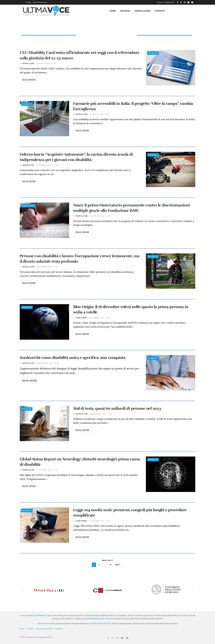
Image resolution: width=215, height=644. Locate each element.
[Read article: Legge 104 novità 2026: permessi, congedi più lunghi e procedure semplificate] (44, 525)
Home (113, 11)
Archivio (125, 11)
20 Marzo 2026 (43, 63)
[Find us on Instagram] (117, 638)
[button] (23, 591)
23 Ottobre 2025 (96, 521)
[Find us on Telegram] (122, 638)
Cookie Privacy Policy (40, 2)
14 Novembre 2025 (98, 414)
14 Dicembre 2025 (97, 318)
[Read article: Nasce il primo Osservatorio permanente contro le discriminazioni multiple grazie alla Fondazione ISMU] (44, 220)
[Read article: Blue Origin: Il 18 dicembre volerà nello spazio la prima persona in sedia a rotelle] (44, 322)
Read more (30, 79)
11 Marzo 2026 (96, 114)
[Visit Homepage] (46, 11)
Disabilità (153, 53)
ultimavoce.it (42, 615)
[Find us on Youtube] (127, 638)
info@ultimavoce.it (96, 619)
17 (110, 565)
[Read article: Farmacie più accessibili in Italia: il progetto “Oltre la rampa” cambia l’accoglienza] (44, 119)
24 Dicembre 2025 (44, 267)
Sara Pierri (81, 318)
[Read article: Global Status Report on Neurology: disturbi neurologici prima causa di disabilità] (171, 474)
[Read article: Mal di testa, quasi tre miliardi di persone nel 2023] (44, 423)
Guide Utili (59, 629)
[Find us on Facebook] (108, 638)
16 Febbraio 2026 (44, 165)
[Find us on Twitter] (113, 638)
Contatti (28, 2)
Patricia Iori (28, 63)
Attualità (27, 409)
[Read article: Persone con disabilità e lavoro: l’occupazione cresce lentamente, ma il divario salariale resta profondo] (171, 271)
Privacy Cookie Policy (44, 629)
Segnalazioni (142, 11)
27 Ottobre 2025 (44, 470)
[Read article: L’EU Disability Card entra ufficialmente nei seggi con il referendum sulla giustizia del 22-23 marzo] (171, 68)
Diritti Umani (28, 206)
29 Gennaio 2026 (97, 216)
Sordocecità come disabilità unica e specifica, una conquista (73, 358)
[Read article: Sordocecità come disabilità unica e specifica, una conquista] (171, 373)
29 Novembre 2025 (44, 363)
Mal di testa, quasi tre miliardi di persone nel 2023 (117, 408)
